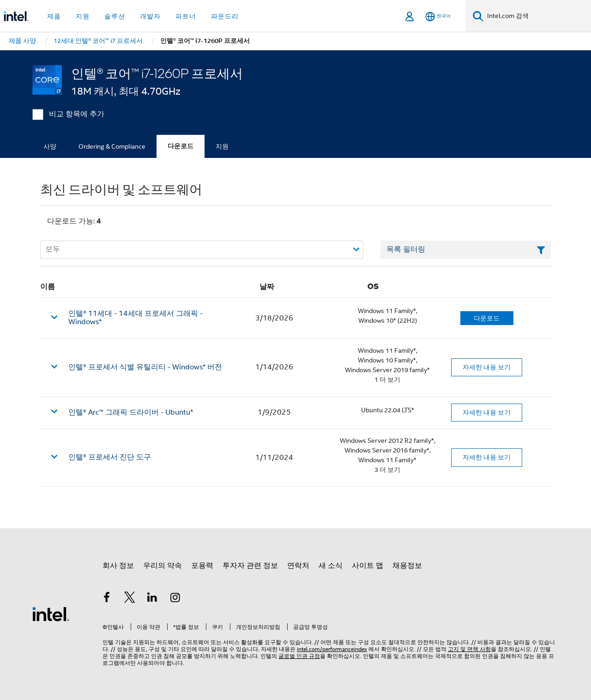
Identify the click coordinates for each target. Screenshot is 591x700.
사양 (50, 146)
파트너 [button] (186, 16)
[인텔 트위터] (130, 599)
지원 (222, 146)
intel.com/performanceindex (332, 649)
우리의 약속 (163, 566)
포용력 (202, 566)
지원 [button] (83, 16)
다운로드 (181, 146)
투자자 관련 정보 (250, 566)
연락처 (298, 566)
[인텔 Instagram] (175, 599)
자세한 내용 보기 (487, 367)
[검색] (478, 16)
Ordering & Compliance (112, 146)
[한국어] (438, 16)
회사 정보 (118, 566)
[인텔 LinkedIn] (152, 599)
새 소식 (331, 566)
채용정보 (407, 566)
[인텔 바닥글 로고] (51, 614)
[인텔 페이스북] (107, 599)
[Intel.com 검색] (537, 16)
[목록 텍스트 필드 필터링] (466, 250)
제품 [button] (54, 16)
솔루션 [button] (115, 16)
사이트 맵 (368, 566)
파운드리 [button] (225, 16)
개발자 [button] (150, 16)
